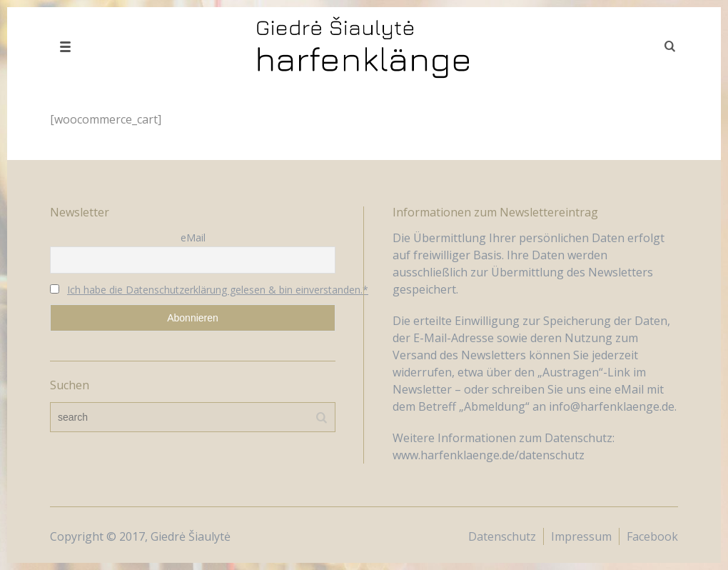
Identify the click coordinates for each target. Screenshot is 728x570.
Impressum (581, 536)
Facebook (652, 536)
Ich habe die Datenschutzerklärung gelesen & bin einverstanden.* (218, 290)
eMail (193, 237)
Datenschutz (502, 536)
